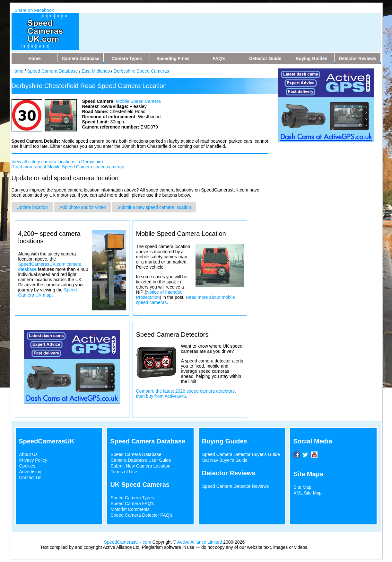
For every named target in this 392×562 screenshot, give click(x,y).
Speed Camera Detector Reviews (236, 486)
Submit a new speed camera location (154, 207)
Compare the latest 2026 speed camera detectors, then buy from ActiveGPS (186, 394)
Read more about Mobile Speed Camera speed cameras (68, 167)
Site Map (303, 487)
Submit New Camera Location (141, 466)
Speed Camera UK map (48, 292)
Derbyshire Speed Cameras (141, 71)
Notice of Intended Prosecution (159, 295)
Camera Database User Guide (141, 460)
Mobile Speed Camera (138, 101)
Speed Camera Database (53, 71)
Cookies (27, 466)
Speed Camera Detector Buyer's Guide (241, 454)
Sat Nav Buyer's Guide (225, 460)
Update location (32, 207)
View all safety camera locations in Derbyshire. (58, 162)
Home (17, 71)
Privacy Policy (33, 460)
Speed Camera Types (132, 498)
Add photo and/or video (83, 207)
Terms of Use (124, 472)
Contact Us (30, 477)
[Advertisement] (209, 27)
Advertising (30, 472)
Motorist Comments (130, 509)
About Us (29, 454)
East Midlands (96, 71)
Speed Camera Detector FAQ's (142, 515)
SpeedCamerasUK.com (128, 542)
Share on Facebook (34, 10)
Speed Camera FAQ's (133, 504)
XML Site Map (308, 493)
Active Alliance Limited (200, 542)
